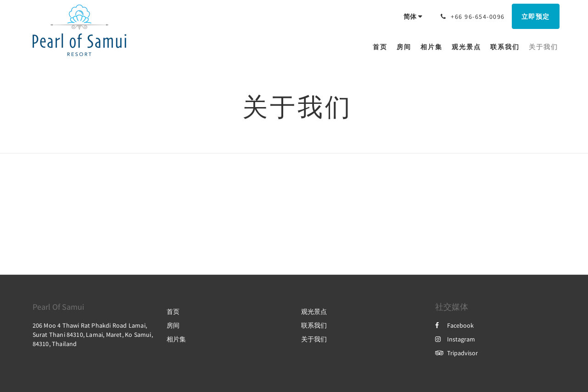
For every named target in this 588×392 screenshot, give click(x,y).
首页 (173, 312)
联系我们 (314, 325)
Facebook (454, 325)
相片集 (176, 339)
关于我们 (314, 339)
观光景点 (314, 312)
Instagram (455, 339)
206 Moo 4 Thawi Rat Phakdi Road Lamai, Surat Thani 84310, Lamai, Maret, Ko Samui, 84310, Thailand (93, 335)
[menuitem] (382, 47)
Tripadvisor (456, 353)
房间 (173, 325)
